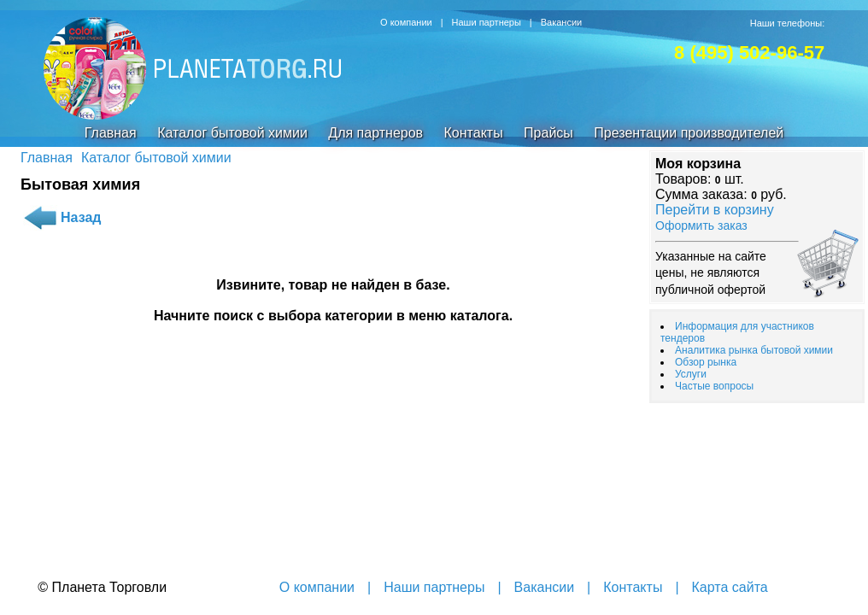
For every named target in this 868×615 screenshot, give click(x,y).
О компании (406, 22)
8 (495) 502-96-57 (749, 53)
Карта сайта (730, 587)
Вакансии (562, 22)
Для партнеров (375, 133)
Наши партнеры (487, 22)
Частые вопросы (714, 386)
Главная (111, 133)
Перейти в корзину (715, 210)
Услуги (691, 374)
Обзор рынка (706, 362)
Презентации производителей (689, 133)
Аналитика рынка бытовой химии (754, 350)
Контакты (474, 133)
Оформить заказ (701, 225)
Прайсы (548, 133)
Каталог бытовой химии (232, 133)
